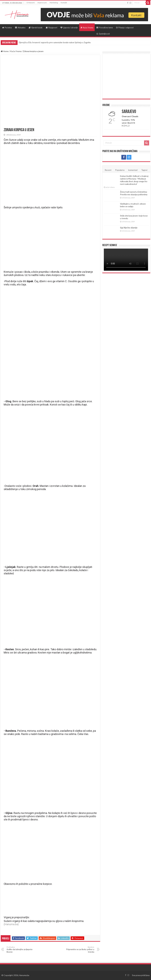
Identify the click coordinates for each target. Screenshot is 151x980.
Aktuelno (20, 28)
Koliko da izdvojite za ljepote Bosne (22, 950)
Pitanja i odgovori (125, 28)
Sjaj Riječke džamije (129, 228)
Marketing (54, 3)
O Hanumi (31, 3)
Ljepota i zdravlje (69, 28)
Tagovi (144, 170)
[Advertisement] (126, 76)
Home (5, 51)
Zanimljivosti (103, 34)
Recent (108, 170)
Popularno (120, 170)
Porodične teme (105, 28)
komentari (133, 170)
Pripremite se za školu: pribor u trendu (79, 950)
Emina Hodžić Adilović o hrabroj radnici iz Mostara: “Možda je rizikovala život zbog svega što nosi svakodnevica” (134, 180)
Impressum (42, 3)
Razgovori (51, 28)
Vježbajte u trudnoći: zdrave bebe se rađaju (133, 205)
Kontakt (64, 3)
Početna (7, 28)
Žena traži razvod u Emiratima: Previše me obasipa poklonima (134, 193)
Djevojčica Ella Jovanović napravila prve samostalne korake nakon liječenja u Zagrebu (55, 43)
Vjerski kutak (36, 28)
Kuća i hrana (87, 28)
